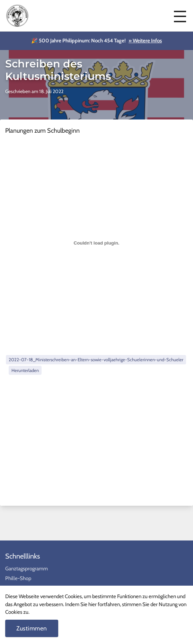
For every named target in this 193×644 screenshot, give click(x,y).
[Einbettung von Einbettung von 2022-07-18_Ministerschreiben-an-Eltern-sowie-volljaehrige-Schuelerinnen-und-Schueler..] (96, 243)
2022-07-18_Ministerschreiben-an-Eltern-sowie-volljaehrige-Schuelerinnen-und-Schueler (96, 360)
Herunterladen (25, 370)
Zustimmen (32, 628)
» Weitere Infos (145, 41)
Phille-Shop (18, 578)
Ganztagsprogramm (27, 569)
